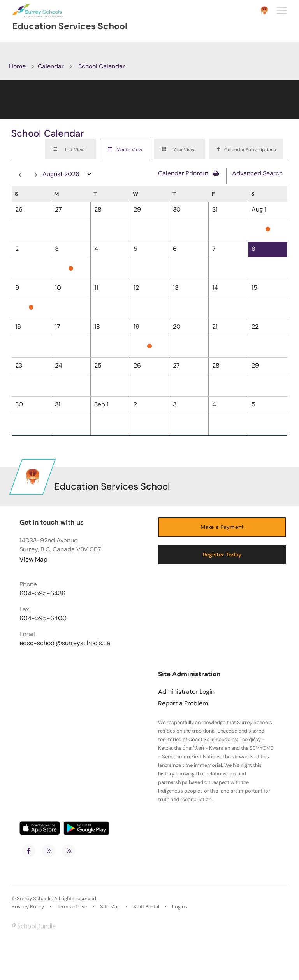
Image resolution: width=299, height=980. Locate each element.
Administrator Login (186, 692)
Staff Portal (146, 907)
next (36, 175)
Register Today (222, 555)
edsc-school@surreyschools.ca (65, 643)
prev (20, 175)
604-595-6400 (43, 618)
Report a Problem (183, 703)
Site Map (110, 907)
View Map (33, 559)
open (89, 176)
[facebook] (29, 851)
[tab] (70, 149)
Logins (180, 907)
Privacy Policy (28, 907)
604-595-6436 (42, 593)
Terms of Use (72, 907)
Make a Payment (222, 527)
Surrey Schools (34, 899)
